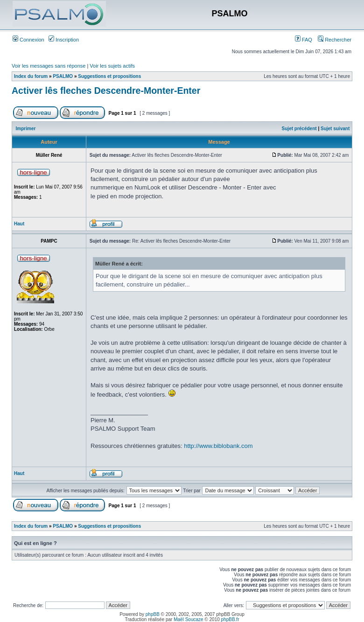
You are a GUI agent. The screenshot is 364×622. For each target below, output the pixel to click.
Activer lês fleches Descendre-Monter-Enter (106, 91)
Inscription (64, 40)
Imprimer (26, 129)
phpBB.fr (230, 619)
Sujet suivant (335, 129)
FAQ (304, 40)
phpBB (153, 614)
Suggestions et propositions (109, 76)
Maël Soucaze (188, 619)
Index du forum (31, 76)
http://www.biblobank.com (218, 446)
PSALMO (63, 76)
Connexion (28, 40)
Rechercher (335, 40)
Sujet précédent (299, 129)
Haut (19, 224)
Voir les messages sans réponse (49, 66)
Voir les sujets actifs (112, 66)
